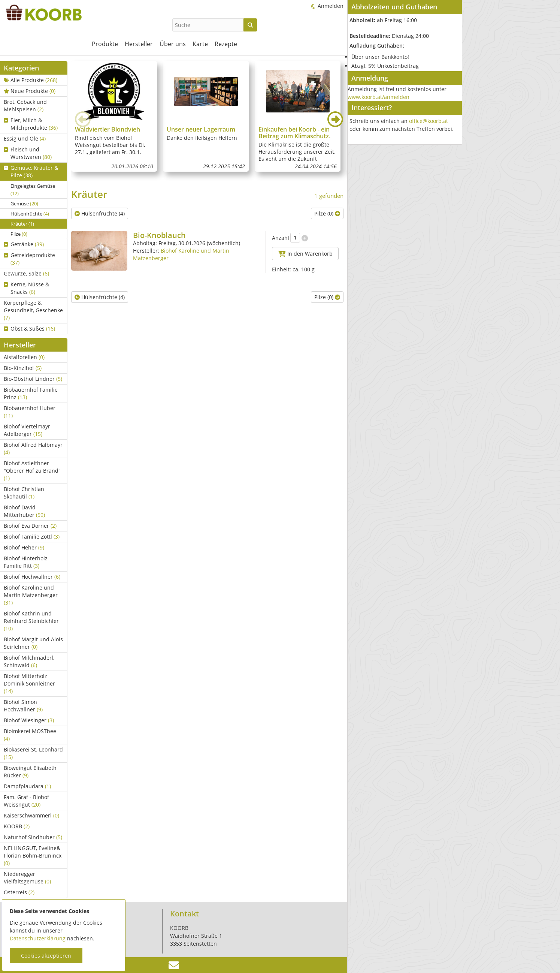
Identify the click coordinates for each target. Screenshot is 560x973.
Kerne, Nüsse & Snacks (26, 288)
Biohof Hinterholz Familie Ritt (26, 562)
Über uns (173, 44)
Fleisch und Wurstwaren (28, 153)
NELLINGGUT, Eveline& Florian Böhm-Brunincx (33, 855)
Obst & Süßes (29, 329)
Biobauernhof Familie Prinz (31, 393)
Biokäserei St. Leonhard (33, 753)
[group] (114, 116)
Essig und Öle (25, 138)
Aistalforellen (24, 357)
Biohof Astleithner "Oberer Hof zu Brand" (32, 471)
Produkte (105, 44)
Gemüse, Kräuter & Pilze (31, 171)
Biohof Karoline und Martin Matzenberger (31, 595)
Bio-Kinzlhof (23, 368)
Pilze (19, 234)
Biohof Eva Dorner (30, 526)
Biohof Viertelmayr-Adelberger (28, 430)
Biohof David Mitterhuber (24, 511)
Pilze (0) (327, 213)
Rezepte (226, 44)
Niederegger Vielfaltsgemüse (27, 878)
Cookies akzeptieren (46, 956)
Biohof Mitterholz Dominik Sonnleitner (29, 683)
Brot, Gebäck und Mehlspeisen (25, 106)
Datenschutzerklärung (38, 938)
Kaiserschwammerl (31, 815)
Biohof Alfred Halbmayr (33, 448)
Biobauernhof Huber (30, 412)
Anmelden (331, 6)
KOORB (17, 826)
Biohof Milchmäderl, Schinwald (29, 661)
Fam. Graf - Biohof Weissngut (26, 801)
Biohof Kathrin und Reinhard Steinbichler (31, 621)
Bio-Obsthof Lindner (33, 379)
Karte (200, 44)
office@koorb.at (429, 121)
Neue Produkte (30, 91)
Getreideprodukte (29, 259)
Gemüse (24, 204)
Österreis (19, 892)
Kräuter (22, 224)
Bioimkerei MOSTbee (30, 735)
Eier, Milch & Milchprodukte (31, 124)
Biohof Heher (24, 547)
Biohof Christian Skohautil (24, 493)
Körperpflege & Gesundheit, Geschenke (33, 310)
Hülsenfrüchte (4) (100, 213)
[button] (335, 119)
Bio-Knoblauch (159, 235)
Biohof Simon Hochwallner (23, 706)
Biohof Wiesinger (29, 720)
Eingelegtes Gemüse (33, 190)
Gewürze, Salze (26, 273)
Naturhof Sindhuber (33, 837)
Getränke (24, 244)
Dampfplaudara (27, 786)
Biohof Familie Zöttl (32, 537)
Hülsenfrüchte (30, 214)
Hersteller (139, 44)
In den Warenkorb (305, 254)
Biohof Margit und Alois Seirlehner (33, 643)
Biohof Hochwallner (32, 577)
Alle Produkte (31, 80)
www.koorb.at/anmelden (379, 97)
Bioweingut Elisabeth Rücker (30, 772)
